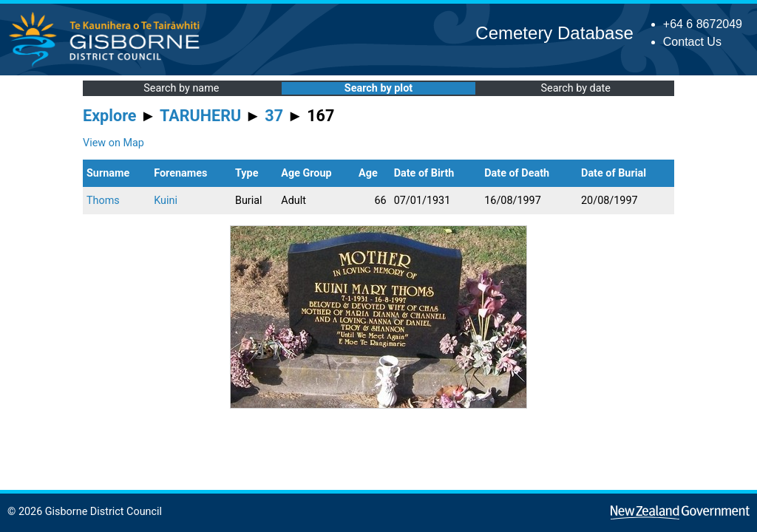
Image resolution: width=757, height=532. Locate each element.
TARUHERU (200, 116)
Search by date (575, 88)
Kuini (166, 201)
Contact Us (692, 42)
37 (274, 116)
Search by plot (378, 88)
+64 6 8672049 (703, 24)
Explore (110, 116)
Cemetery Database (554, 33)
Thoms (103, 201)
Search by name (181, 88)
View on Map (113, 143)
